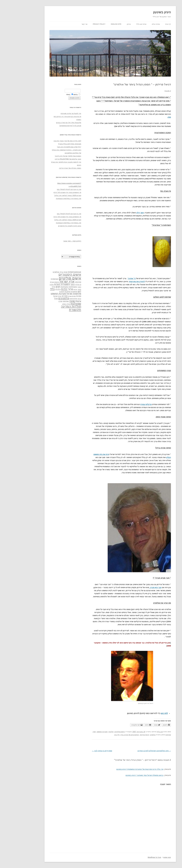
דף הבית (149, 24)
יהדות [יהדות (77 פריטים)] (45, 289)
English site (97, 24)
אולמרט (134, 735)
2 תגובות (149, 91)
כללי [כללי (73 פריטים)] (33, 289)
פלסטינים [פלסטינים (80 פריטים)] (44, 298)
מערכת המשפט (83, 732)
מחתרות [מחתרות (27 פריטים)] (42, 292)
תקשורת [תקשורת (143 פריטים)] (56, 310)
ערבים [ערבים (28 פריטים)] (60, 299)
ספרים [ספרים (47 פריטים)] (45, 296)
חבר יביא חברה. (136, 587)
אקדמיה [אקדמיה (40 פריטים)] (59, 282)
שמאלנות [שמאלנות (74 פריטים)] (57, 303)
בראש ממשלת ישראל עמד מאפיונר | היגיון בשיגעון (125, 775)
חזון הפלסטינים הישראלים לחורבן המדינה (135, 751)
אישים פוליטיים (100, 732)
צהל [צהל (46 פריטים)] (37, 298)
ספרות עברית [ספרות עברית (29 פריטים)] (53, 296)
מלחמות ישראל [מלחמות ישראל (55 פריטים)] (55, 294)
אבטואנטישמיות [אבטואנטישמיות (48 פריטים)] (55, 272)
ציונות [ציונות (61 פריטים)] (59, 301)
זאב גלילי (141, 732)
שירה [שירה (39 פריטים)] (41, 301)
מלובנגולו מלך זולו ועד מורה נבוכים (49, 123)
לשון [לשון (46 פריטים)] (60, 291)
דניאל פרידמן (125, 735)
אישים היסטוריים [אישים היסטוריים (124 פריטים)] (51, 274)
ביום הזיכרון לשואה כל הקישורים (50, 226)
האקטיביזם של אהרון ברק (111, 735)
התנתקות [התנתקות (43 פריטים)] (45, 287)
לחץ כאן (145, 713)
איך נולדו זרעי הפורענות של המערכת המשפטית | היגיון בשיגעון (121, 769)
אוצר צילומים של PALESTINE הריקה (49, 159)
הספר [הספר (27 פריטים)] (60, 287)
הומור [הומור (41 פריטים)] (53, 284)
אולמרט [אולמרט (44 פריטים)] (37, 272)
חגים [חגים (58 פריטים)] (39, 287)
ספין (150, 117)
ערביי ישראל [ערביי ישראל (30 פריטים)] (38, 296)
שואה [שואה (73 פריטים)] (53, 301)
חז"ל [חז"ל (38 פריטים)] (34, 287)
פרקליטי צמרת (127, 404)
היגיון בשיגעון (143, 12)
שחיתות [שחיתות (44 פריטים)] (47, 301)
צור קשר (65, 24)
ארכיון (110, 24)
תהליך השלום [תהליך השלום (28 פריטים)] (47, 304)
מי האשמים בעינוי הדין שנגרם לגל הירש (48, 192)
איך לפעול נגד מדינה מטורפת (52, 113)
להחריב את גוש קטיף (118, 282)
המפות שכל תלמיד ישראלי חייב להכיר (49, 156)
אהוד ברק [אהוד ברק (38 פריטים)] (44, 272)
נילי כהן (98, 735)
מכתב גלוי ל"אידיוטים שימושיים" (51, 126)
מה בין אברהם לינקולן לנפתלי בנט (50, 189)
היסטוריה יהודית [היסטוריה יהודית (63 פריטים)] (43, 284)
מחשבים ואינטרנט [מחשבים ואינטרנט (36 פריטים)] (52, 291)
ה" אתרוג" (113, 278)
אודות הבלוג (136, 24)
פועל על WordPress (135, 857)
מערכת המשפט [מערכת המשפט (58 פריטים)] (39, 294)
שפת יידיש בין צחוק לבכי (83, 751)
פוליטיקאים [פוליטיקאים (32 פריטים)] (54, 299)
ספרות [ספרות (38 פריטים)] (59, 296)
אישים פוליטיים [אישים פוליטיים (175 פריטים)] (51, 278)
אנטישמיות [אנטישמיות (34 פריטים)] (35, 279)
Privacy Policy (80, 24)
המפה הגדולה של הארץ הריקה (51, 168)
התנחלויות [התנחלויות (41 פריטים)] (54, 287)
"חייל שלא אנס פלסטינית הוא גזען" (50, 147)
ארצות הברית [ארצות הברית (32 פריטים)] (35, 282)
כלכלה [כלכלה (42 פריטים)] (39, 289)
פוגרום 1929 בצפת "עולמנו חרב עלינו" (48, 195)
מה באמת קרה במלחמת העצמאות (49, 198)
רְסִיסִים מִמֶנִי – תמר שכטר (53, 241)
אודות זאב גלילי (122, 24)
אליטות (92, 732)
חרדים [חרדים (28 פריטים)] (56, 289)
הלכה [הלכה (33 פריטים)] (32, 285)
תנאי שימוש (148, 857)
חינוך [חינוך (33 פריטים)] (60, 289)
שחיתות (149, 735)
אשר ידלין (121, 213)
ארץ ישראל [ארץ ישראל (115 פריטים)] (48, 281)
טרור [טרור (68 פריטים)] (51, 289)
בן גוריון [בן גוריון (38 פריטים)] (59, 284)
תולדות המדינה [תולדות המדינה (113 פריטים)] (52, 306)
